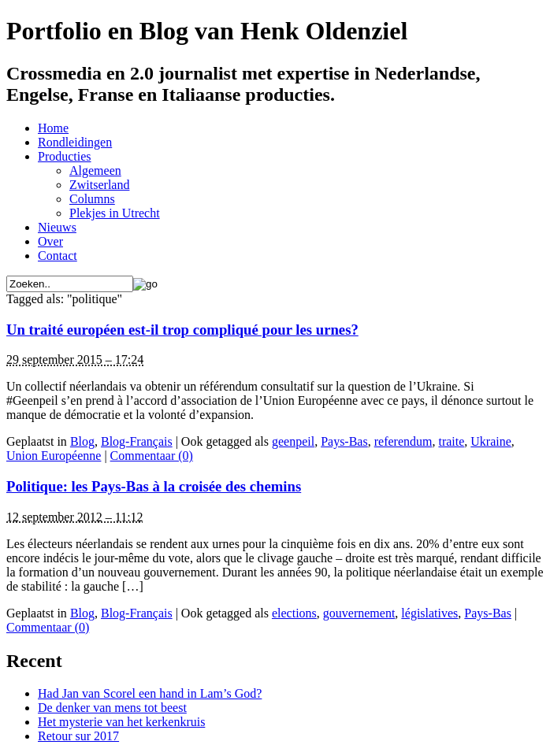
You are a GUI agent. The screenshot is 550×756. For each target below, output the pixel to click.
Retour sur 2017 (78, 736)
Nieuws (57, 227)
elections (294, 613)
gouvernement (359, 613)
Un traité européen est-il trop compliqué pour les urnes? (182, 330)
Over (50, 241)
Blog (82, 441)
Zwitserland (99, 185)
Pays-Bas (344, 441)
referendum (403, 441)
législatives (429, 613)
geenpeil (293, 441)
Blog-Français (137, 441)
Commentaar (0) (152, 456)
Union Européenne (54, 456)
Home (53, 128)
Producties (65, 156)
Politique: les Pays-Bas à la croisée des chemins (154, 486)
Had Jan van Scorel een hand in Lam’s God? (150, 693)
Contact (58, 256)
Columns (92, 199)
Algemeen (95, 170)
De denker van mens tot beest (112, 708)
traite (451, 441)
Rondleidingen (75, 142)
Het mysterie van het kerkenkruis (121, 722)
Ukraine (491, 441)
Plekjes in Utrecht (115, 213)
